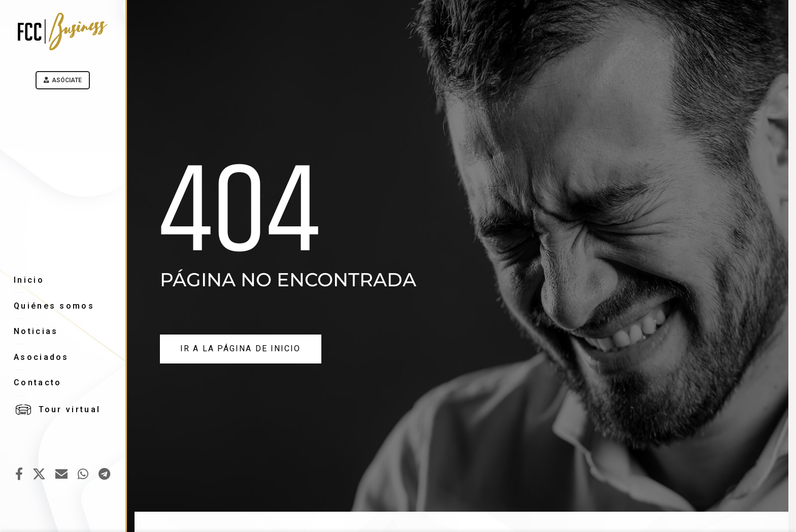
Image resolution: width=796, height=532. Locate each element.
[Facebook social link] (19, 475)
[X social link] (39, 475)
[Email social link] (61, 475)
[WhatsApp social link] (83, 475)
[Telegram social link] (104, 475)
